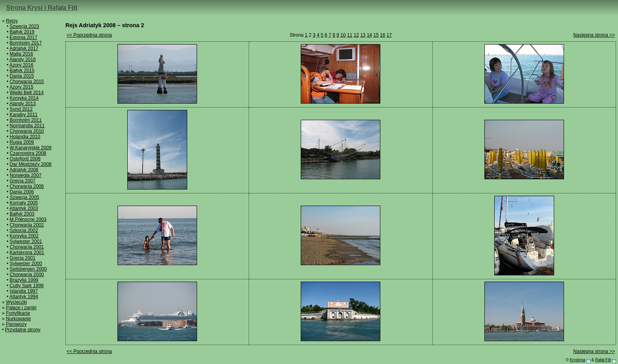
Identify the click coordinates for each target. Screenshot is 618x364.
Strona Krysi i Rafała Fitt (42, 8)
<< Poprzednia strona (89, 35)
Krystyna (578, 360)
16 (383, 35)
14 (369, 35)
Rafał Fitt (603, 360)
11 (350, 35)
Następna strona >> (594, 35)
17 (389, 35)
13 (363, 35)
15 (376, 35)
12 (356, 35)
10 (343, 35)
